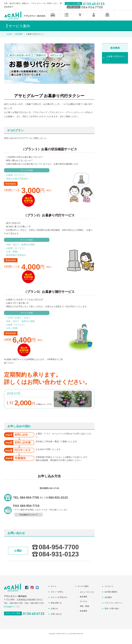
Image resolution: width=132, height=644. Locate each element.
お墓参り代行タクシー (116, 64)
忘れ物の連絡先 (111, 598)
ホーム (53, 592)
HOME (9, 40)
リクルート (94, 20)
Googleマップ (12, 612)
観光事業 (84, 602)
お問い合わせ (56, 620)
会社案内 (108, 603)
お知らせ (54, 614)
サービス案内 (83, 592)
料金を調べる (80, 20)
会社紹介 (108, 20)
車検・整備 (84, 612)
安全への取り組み (112, 614)
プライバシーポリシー (114, 609)
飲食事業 (84, 617)
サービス (84, 607)
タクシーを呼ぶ (53, 22)
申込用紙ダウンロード (29, 520)
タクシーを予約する (59, 603)
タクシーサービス (87, 598)
